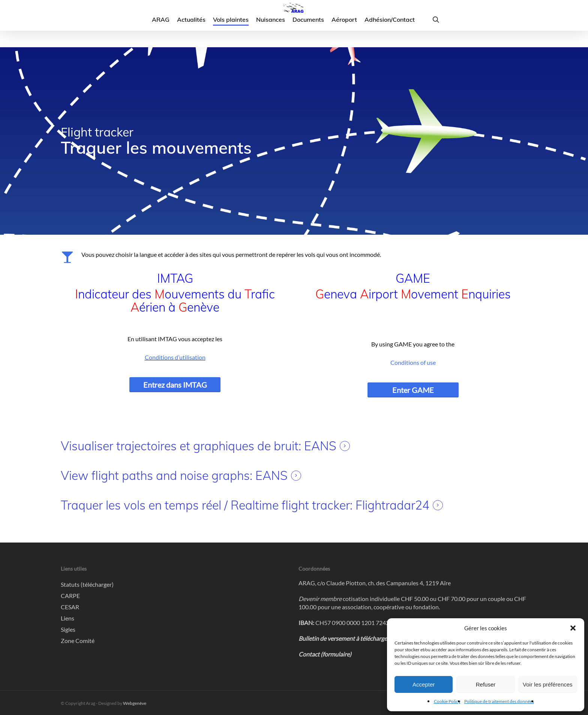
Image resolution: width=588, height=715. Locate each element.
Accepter (424, 684)
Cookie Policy (447, 701)
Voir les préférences (548, 684)
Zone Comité (78, 641)
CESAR (70, 607)
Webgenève (135, 703)
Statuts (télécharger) (87, 584)
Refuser (486, 684)
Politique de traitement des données (499, 701)
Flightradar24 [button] (392, 505)
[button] (573, 628)
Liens (67, 618)
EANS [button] (320, 446)
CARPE (70, 596)
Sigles (68, 629)
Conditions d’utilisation (175, 357)
